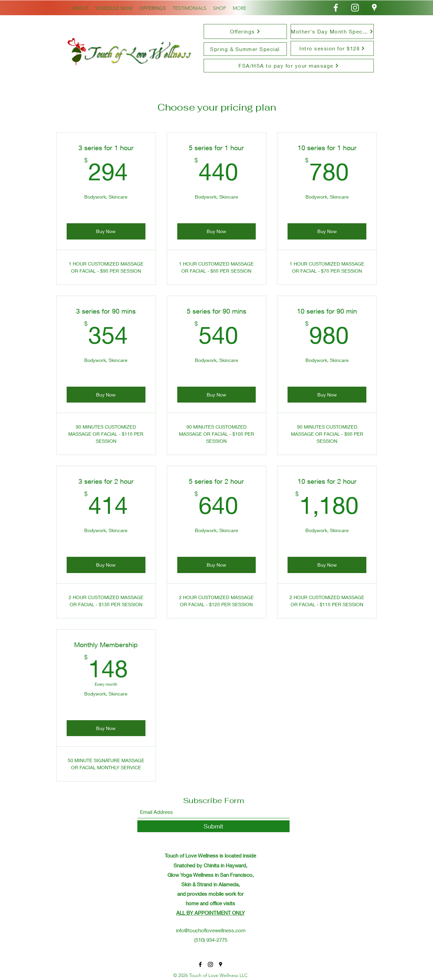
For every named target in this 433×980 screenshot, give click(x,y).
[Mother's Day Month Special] (332, 31)
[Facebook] (336, 8)
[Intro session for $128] (332, 48)
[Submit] (213, 826)
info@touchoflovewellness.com (211, 930)
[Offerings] (245, 31)
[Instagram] (355, 8)
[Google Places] (374, 8)
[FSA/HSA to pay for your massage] (289, 66)
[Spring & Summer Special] (245, 49)
